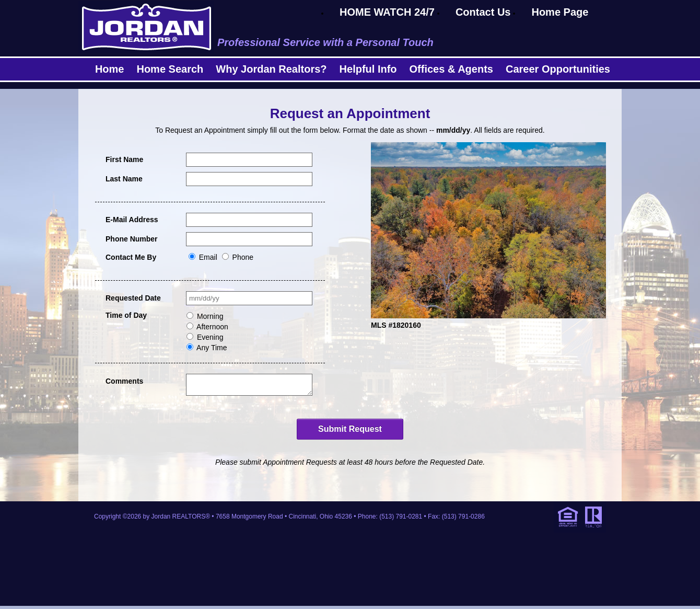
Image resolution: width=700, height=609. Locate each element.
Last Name (124, 179)
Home (110, 69)
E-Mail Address (132, 220)
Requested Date (133, 298)
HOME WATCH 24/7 (387, 12)
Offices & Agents (451, 69)
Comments (124, 381)
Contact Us (483, 12)
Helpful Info (368, 69)
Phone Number (132, 239)
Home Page (560, 12)
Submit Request (350, 432)
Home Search (170, 69)
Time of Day (126, 315)
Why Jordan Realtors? (271, 69)
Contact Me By (131, 257)
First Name (124, 159)
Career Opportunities (558, 69)
